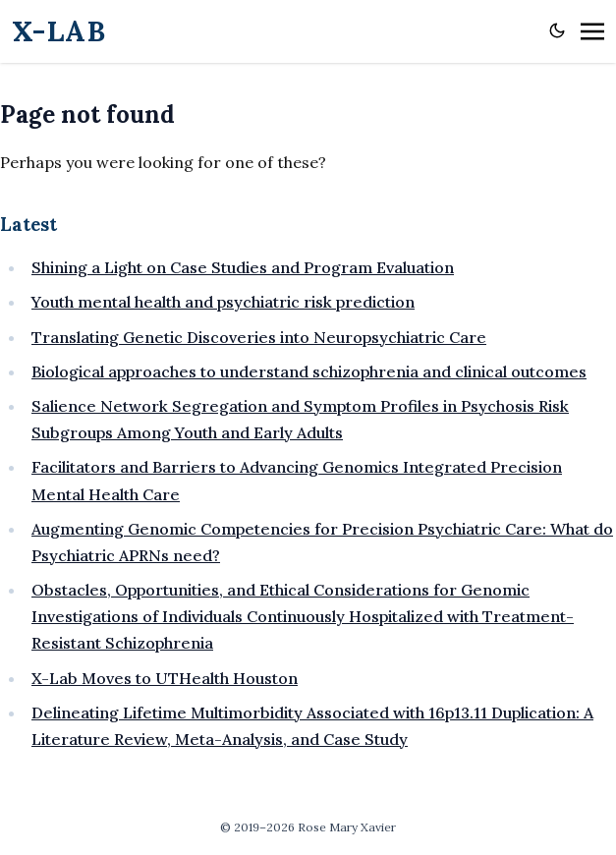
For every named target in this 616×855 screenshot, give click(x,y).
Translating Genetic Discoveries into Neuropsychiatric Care (259, 337)
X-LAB (59, 31)
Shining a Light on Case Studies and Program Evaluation (243, 267)
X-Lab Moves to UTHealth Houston (165, 678)
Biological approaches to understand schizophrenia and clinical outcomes (309, 371)
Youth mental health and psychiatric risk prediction (223, 302)
